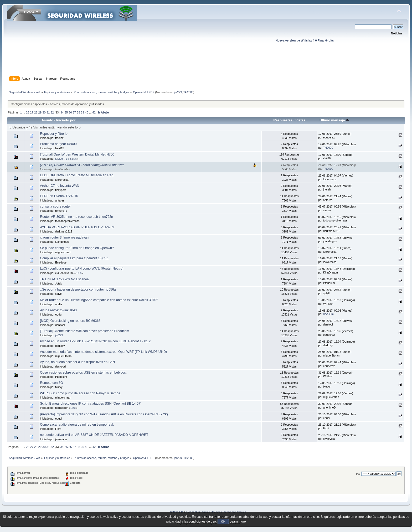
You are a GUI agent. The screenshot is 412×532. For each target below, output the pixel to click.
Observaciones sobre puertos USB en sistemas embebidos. (83, 373)
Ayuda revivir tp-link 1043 (58, 310)
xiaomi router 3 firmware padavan (64, 237)
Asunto (47, 120)
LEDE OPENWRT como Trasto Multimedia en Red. (77, 175)
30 (44, 112)
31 (48, 112)
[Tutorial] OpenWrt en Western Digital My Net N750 (77, 154)
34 (62, 112)
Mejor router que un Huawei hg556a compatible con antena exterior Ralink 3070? (99, 300)
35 (66, 112)
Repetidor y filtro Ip (54, 134)
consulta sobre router (55, 206)
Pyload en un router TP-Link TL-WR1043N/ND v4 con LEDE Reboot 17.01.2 (95, 341)
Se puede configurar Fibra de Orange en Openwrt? (77, 248)
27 (32, 112)
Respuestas (283, 120)
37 (74, 112)
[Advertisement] (206, 64)
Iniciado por (66, 120)
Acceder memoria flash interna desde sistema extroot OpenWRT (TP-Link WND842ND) (103, 352)
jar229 (178, 92)
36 (70, 112)
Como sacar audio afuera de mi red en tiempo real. (77, 425)
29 (40, 112)
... (24, 112)
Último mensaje (334, 120)
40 (86, 112)
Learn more (238, 521)
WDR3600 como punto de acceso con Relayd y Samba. (80, 393)
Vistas (300, 120)
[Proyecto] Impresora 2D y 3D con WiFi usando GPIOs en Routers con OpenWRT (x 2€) (104, 414)
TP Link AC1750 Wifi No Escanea (64, 279)
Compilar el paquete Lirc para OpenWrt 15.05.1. (75, 258)
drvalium (328, 314)
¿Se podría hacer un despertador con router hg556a (78, 290)
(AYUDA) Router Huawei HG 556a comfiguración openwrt (82, 165)
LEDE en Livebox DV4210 (59, 196)
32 (52, 112)
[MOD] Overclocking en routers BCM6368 (70, 321)
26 (28, 112)
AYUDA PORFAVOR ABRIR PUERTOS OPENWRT (77, 227)
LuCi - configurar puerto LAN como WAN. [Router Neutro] (82, 268)
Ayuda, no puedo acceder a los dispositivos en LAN (77, 362)
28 (36, 112)
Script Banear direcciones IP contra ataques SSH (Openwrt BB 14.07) (91, 404)
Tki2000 (188, 92)
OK (223, 521)
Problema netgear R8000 (58, 144)
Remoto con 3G (51, 383)
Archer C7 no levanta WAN (60, 186)
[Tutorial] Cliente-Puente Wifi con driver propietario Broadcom (84, 331)
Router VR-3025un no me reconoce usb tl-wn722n (76, 217)
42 (94, 112)
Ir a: (358, 474)
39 (83, 112)
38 (78, 112)
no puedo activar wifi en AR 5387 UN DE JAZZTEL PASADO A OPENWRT (94, 435)
